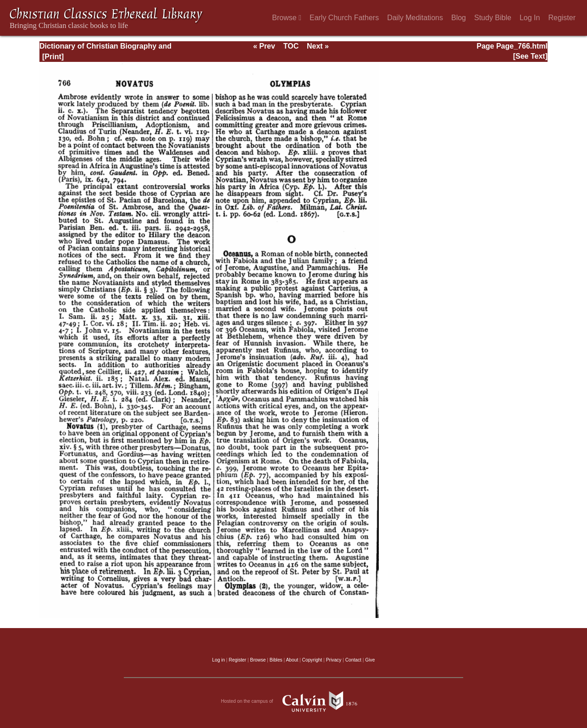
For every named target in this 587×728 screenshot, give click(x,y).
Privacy (334, 660)
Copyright (312, 660)
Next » (318, 46)
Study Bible (493, 18)
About (292, 660)
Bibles (276, 660)
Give (370, 660)
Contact (353, 660)
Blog (459, 18)
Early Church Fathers (344, 18)
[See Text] (530, 56)
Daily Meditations (415, 18)
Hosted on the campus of (294, 701)
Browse (287, 18)
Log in (219, 660)
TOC (291, 46)
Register (562, 18)
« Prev (264, 46)
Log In (530, 18)
